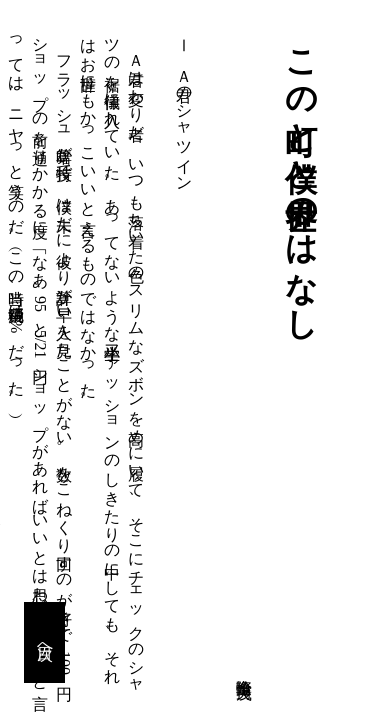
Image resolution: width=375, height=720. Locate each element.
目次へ (45, 643)
